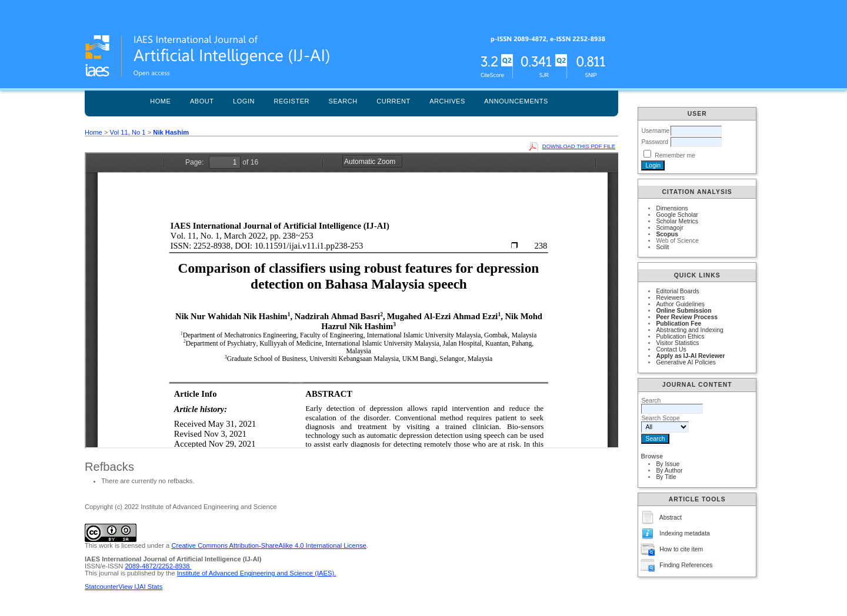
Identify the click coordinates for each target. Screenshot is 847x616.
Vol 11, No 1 (128, 132)
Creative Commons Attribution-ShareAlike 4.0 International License (269, 545)
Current (394, 101)
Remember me (675, 155)
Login (244, 101)
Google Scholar (677, 215)
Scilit (662, 247)
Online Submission (683, 311)
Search (343, 101)
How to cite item (681, 549)
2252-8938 (175, 566)
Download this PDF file (579, 146)
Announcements (516, 101)
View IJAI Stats (140, 587)
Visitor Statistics (677, 343)
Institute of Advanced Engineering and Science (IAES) (256, 573)
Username (655, 131)
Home (160, 101)
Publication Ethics (680, 337)
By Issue (668, 464)
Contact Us (671, 349)
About (202, 101)
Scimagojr (669, 228)
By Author (669, 471)
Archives (447, 101)
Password (655, 142)
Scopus (667, 234)
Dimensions (672, 208)
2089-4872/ (141, 566)
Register (291, 101)
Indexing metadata (685, 533)
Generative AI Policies (686, 362)
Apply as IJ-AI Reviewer (690, 356)
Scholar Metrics (677, 221)
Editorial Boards (677, 291)
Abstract (671, 518)
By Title (666, 477)
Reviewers (670, 298)
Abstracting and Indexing (689, 330)
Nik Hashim (171, 132)
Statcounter (101, 587)
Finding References (686, 565)
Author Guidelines (680, 304)
